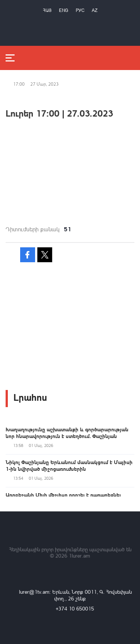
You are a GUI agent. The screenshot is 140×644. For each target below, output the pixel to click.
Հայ (47, 10)
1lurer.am (79, 556)
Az (95, 10)
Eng (64, 10)
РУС (80, 10)
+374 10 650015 (75, 608)
